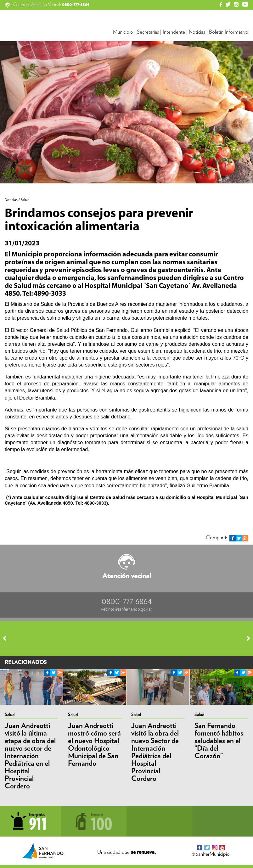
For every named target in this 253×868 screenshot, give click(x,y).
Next (245, 638)
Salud (10, 715)
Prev (8, 638)
